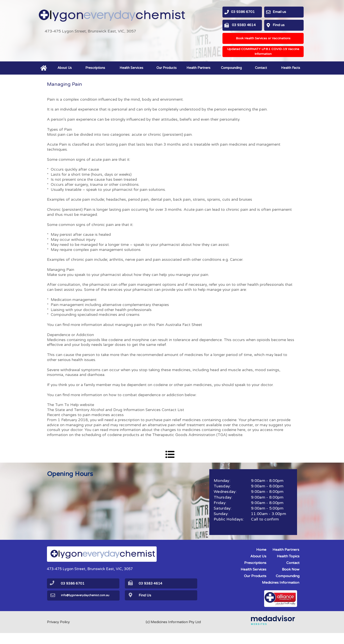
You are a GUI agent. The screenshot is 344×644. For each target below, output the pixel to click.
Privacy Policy (58, 633)
